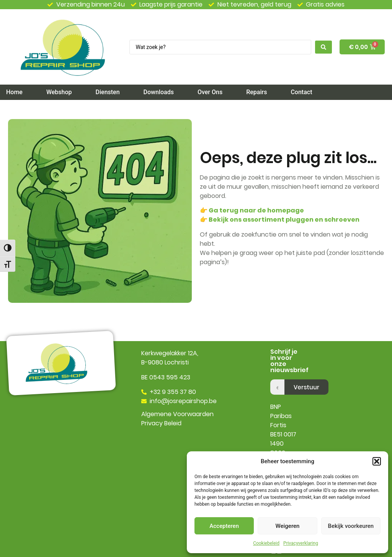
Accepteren (224, 526)
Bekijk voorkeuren (351, 526)
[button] (377, 461)
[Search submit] (323, 47)
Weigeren (288, 526)
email (278, 376)
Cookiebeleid (266, 543)
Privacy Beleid (161, 423)
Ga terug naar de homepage (256, 210)
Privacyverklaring (301, 543)
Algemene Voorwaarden (177, 414)
